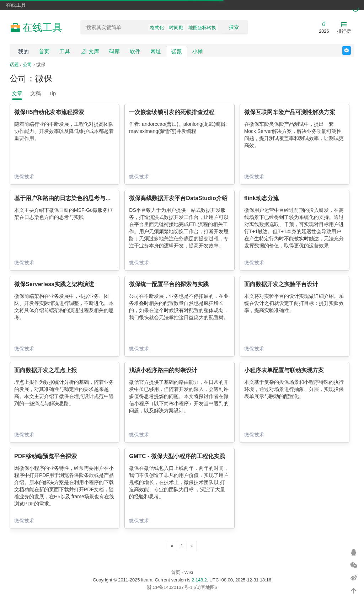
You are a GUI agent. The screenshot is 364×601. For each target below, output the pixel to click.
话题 (177, 52)
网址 (156, 51)
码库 (114, 51)
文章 (17, 93)
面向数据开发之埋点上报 (45, 370)
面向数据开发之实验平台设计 (281, 284)
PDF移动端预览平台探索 (45, 456)
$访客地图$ (205, 587)
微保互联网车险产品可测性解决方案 (290, 112)
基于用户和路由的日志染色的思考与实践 (65, 198)
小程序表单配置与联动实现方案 (284, 370)
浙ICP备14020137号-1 (170, 587)
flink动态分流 (261, 198)
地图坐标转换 (202, 28)
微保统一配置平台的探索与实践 (169, 284)
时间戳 (176, 28)
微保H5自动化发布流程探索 (49, 112)
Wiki (189, 572)
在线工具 (16, 5)
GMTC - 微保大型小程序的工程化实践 (177, 456)
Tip (52, 93)
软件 (135, 51)
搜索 (234, 27)
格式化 (157, 28)
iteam (147, 580)
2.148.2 (199, 580)
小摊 (198, 51)
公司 (27, 65)
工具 (65, 51)
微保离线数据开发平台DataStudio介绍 (178, 198)
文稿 (36, 93)
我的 (23, 51)
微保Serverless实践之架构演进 (54, 284)
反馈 (351, 50)
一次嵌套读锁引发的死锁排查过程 (172, 112)
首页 (44, 51)
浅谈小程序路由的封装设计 (163, 370)
